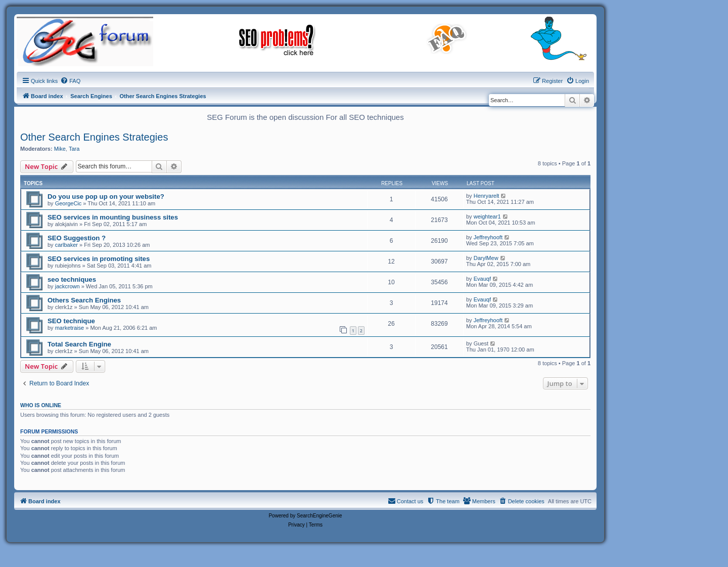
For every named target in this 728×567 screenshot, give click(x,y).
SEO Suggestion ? (77, 238)
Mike (60, 149)
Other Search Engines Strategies (94, 137)
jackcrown (67, 286)
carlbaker (66, 245)
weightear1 (487, 216)
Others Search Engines (84, 300)
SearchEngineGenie (320, 516)
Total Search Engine (79, 344)
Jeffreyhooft (488, 237)
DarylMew (486, 258)
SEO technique (71, 321)
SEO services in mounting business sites (113, 217)
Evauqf (482, 279)
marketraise (70, 328)
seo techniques (72, 279)
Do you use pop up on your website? (106, 197)
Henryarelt (487, 196)
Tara (74, 149)
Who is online (41, 405)
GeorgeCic (69, 203)
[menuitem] (70, 81)
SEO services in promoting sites (99, 259)
